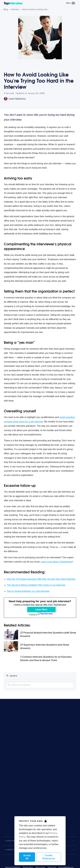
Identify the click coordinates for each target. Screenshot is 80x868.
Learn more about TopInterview (56, 562)
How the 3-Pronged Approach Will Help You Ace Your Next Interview (41, 579)
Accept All (27, 857)
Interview (15, 9)
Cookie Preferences (49, 857)
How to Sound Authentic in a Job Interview (28, 591)
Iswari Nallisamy (15, 99)
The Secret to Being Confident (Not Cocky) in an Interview (36, 585)
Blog (6, 9)
